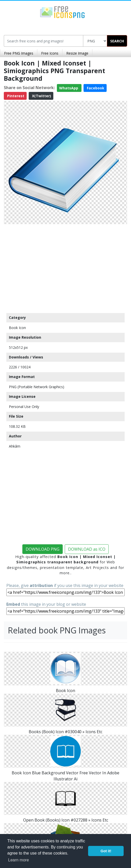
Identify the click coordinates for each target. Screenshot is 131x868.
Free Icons (50, 53)
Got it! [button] (106, 851)
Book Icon (17, 328)
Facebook (95, 88)
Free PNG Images (19, 53)
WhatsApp (69, 88)
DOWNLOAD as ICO (87, 549)
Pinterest (15, 96)
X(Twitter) (41, 96)
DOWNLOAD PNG (43, 549)
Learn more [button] (19, 860)
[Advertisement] (65, 267)
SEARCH (117, 41)
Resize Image (77, 53)
